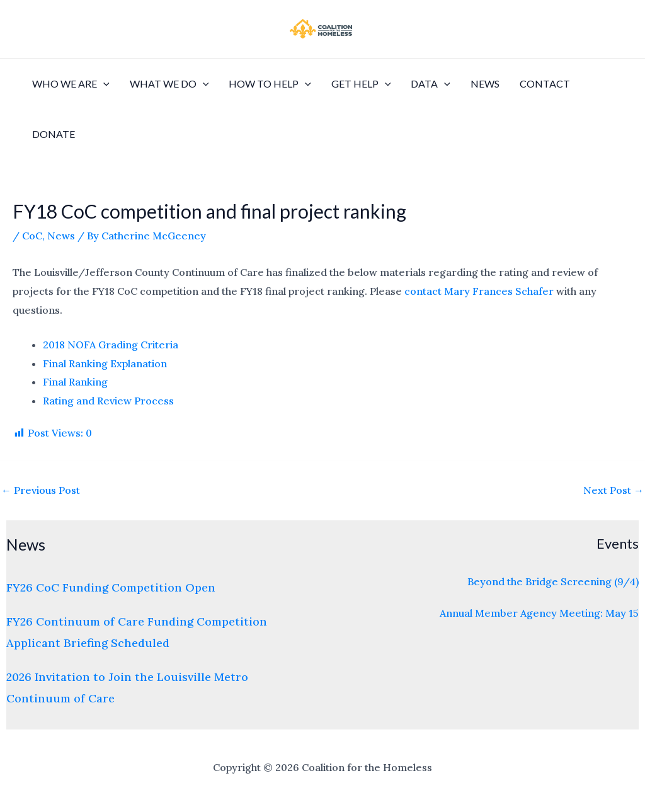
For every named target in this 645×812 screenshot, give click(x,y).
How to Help (270, 84)
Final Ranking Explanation (105, 363)
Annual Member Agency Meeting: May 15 (539, 613)
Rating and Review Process (108, 401)
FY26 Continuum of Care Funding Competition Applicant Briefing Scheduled (137, 632)
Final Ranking (75, 382)
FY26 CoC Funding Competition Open (111, 587)
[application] (103, 84)
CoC (32, 236)
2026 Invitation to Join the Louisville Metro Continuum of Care (127, 687)
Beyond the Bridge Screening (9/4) (553, 581)
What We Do (169, 84)
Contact (545, 83)
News (485, 83)
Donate (54, 134)
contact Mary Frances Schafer (479, 291)
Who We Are (71, 84)
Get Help (361, 84)
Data (431, 84)
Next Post (614, 490)
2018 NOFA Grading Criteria (111, 345)
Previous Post (41, 490)
